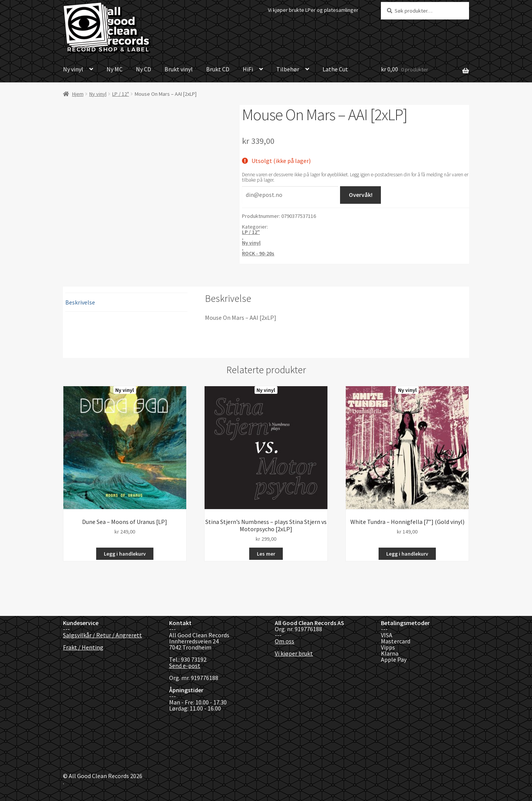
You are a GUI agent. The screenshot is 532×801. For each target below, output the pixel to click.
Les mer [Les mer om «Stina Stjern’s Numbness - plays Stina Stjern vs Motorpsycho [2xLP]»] (266, 554)
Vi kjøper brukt (294, 653)
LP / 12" (121, 94)
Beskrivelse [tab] (80, 302)
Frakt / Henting (83, 647)
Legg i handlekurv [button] (125, 554)
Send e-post (185, 666)
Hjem (78, 94)
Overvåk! (361, 195)
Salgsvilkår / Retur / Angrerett (102, 635)
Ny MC (114, 69)
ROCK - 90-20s (258, 253)
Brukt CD (218, 69)
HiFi (248, 69)
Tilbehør (288, 69)
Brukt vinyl (179, 69)
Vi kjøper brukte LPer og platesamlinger (313, 10)
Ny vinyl (73, 69)
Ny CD (143, 69)
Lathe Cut (335, 69)
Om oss (285, 641)
